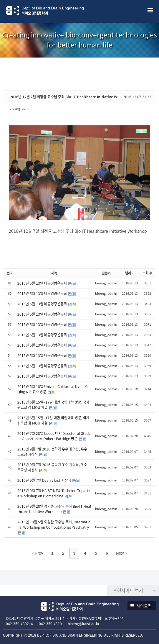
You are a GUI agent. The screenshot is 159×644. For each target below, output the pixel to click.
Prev (38, 553)
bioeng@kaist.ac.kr (84, 624)
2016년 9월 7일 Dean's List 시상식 (45, 480)
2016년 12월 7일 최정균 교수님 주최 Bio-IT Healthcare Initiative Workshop (71, 97)
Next (122, 553)
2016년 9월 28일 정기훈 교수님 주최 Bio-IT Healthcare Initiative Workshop (54, 509)
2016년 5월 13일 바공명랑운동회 (43, 283)
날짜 (129, 273)
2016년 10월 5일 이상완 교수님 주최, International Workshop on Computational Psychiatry (54, 525)
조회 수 (147, 273)
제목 (54, 273)
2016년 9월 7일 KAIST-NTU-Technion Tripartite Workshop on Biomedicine (54, 493)
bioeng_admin (20, 108)
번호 (10, 273)
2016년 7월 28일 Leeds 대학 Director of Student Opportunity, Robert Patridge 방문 (54, 436)
